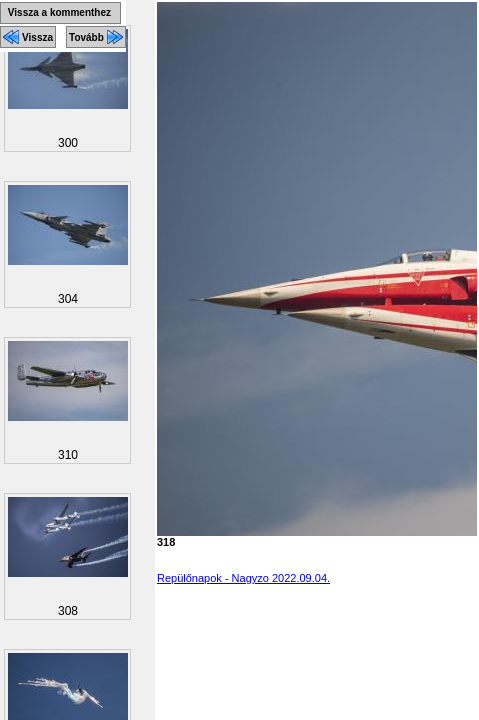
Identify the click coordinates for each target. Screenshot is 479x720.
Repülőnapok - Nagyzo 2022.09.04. (243, 578)
